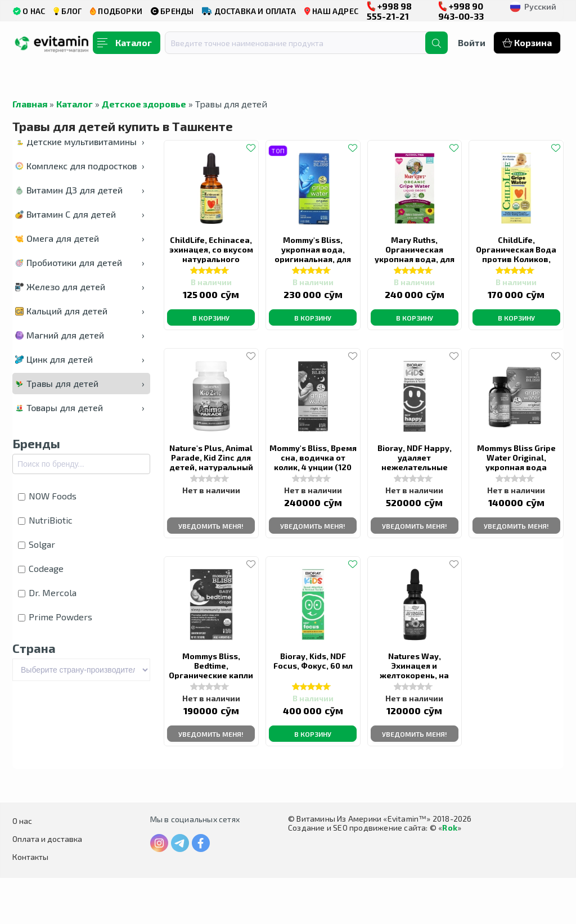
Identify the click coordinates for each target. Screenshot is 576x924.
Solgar (37, 544)
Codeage (41, 568)
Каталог (75, 104)
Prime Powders (55, 617)
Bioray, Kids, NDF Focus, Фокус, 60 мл (313, 700)
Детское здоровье (144, 104)
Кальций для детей (80, 311)
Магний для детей (80, 335)
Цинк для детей (80, 359)
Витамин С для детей (80, 214)
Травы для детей (80, 383)
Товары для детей (80, 407)
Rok (450, 874)
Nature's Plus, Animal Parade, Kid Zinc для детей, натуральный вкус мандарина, (211, 483)
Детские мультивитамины (80, 141)
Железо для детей (80, 287)
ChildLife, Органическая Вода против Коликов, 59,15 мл (516, 260)
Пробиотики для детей (80, 262)
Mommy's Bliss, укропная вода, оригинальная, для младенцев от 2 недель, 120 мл (313, 265)
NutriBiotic (45, 520)
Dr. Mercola (47, 592)
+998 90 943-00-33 (461, 11)
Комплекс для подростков (80, 166)
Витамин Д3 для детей (80, 190)
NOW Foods (47, 496)
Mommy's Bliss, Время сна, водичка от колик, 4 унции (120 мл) (313, 479)
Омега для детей (80, 238)
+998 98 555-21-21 (389, 11)
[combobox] (302, 43)
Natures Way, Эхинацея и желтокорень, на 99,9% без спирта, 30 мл (414, 709)
